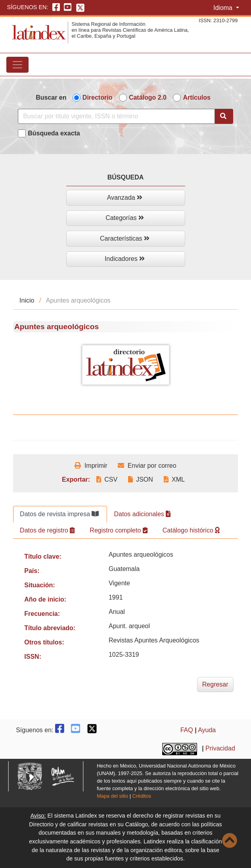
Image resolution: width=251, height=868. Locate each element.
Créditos (142, 796)
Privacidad (220, 749)
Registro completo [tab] (118, 530)
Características (125, 238)
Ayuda (207, 730)
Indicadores (125, 259)
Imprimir (91, 466)
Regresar (215, 684)
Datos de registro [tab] (47, 530)
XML (174, 479)
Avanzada (125, 198)
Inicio (27, 300)
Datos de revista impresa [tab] (59, 514)
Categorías (125, 218)
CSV (107, 479)
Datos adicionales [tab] (142, 514)
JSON (141, 479)
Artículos (196, 97)
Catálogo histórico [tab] (191, 530)
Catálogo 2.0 (148, 97)
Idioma (224, 8)
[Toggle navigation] (17, 65)
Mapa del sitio (112, 796)
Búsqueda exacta (54, 133)
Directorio (98, 97)
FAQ (187, 730)
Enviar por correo (147, 466)
